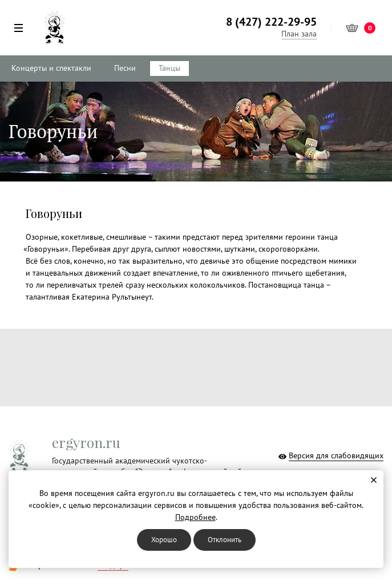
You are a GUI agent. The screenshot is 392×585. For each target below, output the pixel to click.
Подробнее (195, 517)
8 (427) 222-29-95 (271, 22)
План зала (299, 34)
